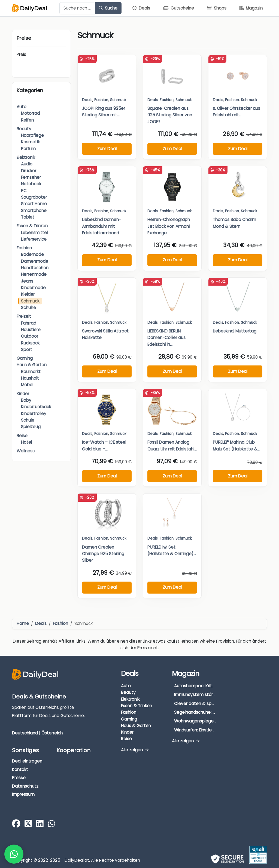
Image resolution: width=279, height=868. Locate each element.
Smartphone (34, 211)
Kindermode (33, 288)
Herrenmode (34, 274)
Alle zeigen (135, 750)
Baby (26, 400)
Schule (28, 420)
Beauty (24, 129)
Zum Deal (107, 149)
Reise (22, 436)
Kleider (28, 294)
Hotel (26, 442)
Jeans (27, 281)
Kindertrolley (34, 414)
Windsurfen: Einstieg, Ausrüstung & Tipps (215, 730)
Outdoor (30, 336)
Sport (27, 350)
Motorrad (30, 113)
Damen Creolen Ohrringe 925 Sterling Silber (103, 554)
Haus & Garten (32, 365)
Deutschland (25, 733)
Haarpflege (32, 135)
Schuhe (28, 308)
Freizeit (24, 316)
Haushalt (30, 378)
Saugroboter (34, 197)
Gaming (25, 358)
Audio (27, 164)
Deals (87, 100)
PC (24, 191)
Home (23, 623)
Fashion (24, 248)
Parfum (28, 149)
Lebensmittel (34, 233)
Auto (22, 107)
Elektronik (26, 157)
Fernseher (31, 177)
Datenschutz (25, 786)
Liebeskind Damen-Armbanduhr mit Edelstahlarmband (101, 226)
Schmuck (30, 301)
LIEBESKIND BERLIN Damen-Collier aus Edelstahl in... (166, 338)
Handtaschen (35, 268)
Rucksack (30, 343)
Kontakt (20, 769)
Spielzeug (31, 427)
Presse (19, 778)
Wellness (26, 451)
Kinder (23, 394)
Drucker (29, 171)
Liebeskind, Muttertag (235, 331)
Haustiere (31, 330)
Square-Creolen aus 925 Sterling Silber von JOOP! (170, 115)
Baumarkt (31, 372)
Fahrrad (29, 323)
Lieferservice (34, 239)
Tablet (28, 217)
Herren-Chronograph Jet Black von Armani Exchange (169, 226)
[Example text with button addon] (77, 8)
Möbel (27, 385)
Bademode (32, 254)
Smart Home (34, 204)
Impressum (23, 794)
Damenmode (35, 261)
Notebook (31, 184)
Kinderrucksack (36, 407)
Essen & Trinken (32, 226)
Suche (108, 8)
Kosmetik (30, 142)
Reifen (27, 120)
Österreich (52, 733)
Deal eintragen (27, 761)
